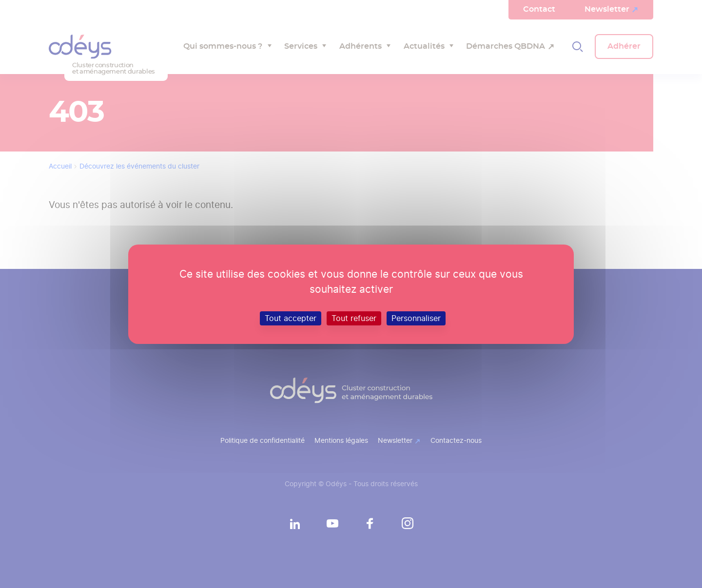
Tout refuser (354, 318)
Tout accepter (291, 318)
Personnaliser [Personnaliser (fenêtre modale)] (416, 318)
